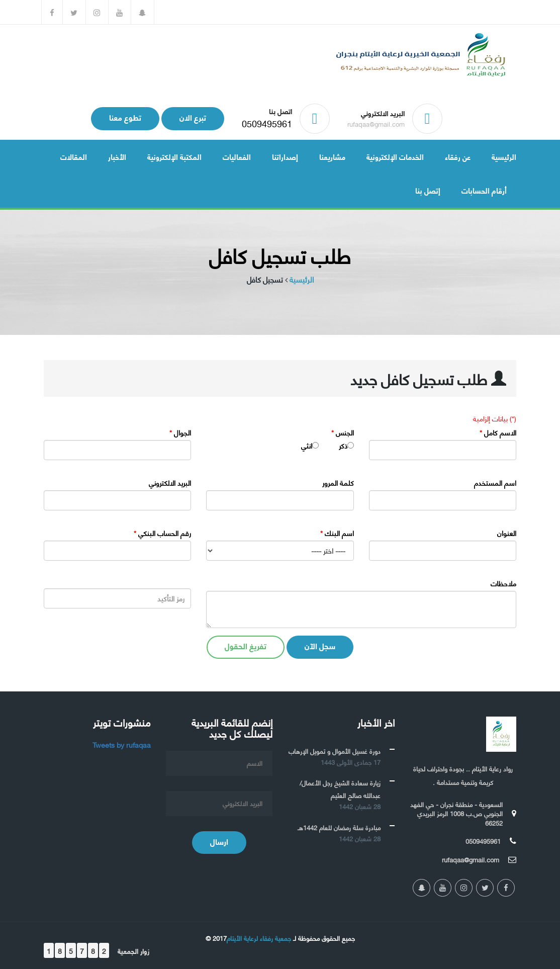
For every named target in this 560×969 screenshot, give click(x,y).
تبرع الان (193, 117)
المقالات (74, 156)
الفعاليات (237, 156)
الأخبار (117, 156)
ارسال (219, 841)
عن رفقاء (458, 156)
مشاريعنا (332, 156)
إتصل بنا (428, 190)
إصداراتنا (285, 156)
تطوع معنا (125, 117)
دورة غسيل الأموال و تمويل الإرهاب (335, 751)
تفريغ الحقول (246, 645)
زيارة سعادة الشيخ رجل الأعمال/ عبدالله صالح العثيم (340, 789)
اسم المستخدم (495, 483)
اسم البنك (337, 533)
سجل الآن (320, 645)
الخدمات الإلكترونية (395, 156)
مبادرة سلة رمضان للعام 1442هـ (339, 827)
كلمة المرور (338, 483)
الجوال (180, 432)
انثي (307, 446)
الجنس (343, 432)
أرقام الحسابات (484, 190)
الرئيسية (504, 156)
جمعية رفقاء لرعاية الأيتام (259, 938)
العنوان (507, 533)
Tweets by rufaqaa (122, 744)
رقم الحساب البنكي (162, 533)
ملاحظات (503, 583)
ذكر (343, 446)
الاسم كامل (498, 432)
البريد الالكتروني (170, 483)
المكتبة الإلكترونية (174, 156)
